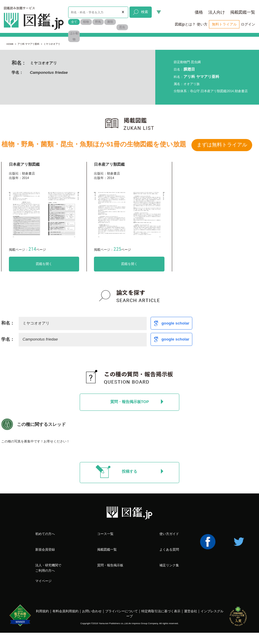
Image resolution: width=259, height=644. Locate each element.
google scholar (175, 323)
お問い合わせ (92, 611)
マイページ (43, 581)
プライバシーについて (121, 611)
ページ (37, 250)
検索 (140, 12)
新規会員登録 (45, 549)
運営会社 (191, 611)
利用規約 (42, 611)
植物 (86, 22)
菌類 (110, 22)
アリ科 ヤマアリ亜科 (28, 44)
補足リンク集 (169, 565)
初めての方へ (45, 534)
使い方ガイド (169, 534)
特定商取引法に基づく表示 (161, 611)
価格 (199, 12)
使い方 (202, 24)
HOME (10, 44)
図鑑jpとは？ (185, 24)
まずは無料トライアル (222, 145)
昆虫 (122, 27)
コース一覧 (105, 534)
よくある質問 (169, 549)
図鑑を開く (44, 264)
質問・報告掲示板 (110, 565)
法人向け (217, 12)
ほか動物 (74, 36)
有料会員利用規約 (65, 611)
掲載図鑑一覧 (243, 12)
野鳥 (98, 22)
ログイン (248, 24)
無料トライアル (224, 24)
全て (74, 22)
